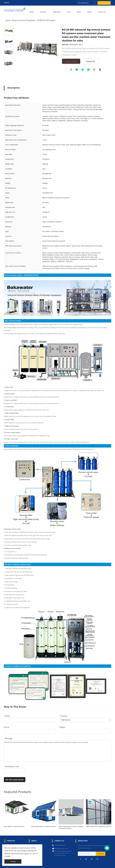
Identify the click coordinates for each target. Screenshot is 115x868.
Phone (6, 727)
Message (8, 738)
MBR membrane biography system (98, 826)
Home (32, 12)
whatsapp (88, 70)
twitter (83, 70)
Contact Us (102, 12)
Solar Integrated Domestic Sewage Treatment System (71, 827)
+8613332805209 (60, 845)
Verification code (11, 767)
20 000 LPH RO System (46, 20)
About (89, 12)
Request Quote (71, 61)
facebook (71, 70)
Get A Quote (105, 3)
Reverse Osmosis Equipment (24, 20)
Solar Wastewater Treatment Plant (43, 826)
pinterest (94, 70)
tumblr (100, 70)
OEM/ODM (57, 12)
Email (7, 716)
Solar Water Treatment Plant (14, 826)
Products (43, 12)
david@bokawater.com (61, 848)
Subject (62, 727)
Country (63, 716)
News (79, 12)
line (77, 70)
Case (69, 12)
